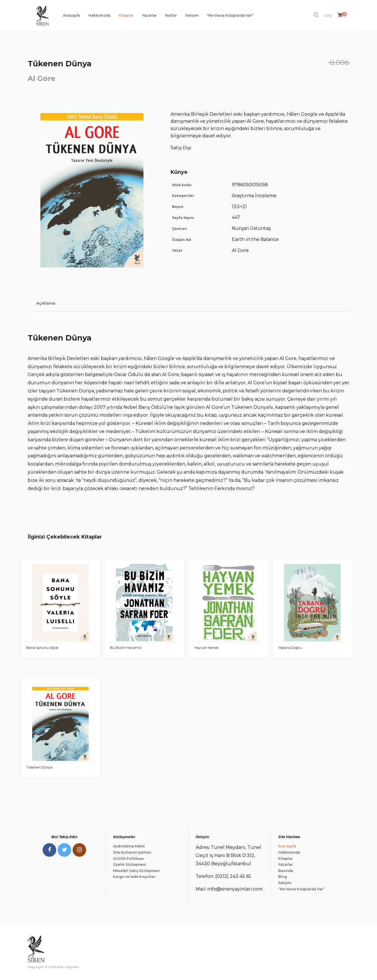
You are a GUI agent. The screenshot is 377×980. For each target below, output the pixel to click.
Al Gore (42, 78)
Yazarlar (149, 15)
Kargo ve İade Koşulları (134, 877)
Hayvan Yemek (206, 648)
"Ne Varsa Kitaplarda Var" (230, 15)
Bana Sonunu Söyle (42, 648)
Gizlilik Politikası (128, 859)
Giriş (328, 15)
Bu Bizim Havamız (126, 648)
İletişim (192, 15)
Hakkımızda (99, 15)
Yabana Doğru (290, 648)
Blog (283, 877)
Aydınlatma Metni (129, 846)
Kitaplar (126, 15)
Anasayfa (71, 15)
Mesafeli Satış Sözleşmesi (136, 871)
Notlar (171, 15)
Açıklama (46, 303)
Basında (286, 871)
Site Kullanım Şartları (132, 852)
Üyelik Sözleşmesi (129, 864)
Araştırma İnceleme (254, 196)
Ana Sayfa (287, 846)
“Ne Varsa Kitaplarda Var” (301, 889)
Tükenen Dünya (39, 767)
